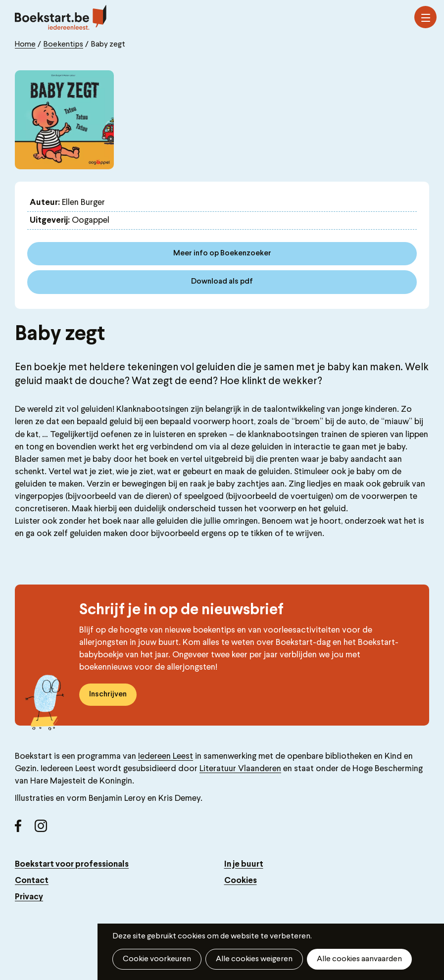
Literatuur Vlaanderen (240, 769)
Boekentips (63, 45)
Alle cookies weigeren (254, 959)
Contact (32, 881)
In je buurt (244, 864)
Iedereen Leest (166, 757)
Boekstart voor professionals (72, 864)
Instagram (45, 830)
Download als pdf (222, 282)
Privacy (29, 897)
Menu (426, 18)
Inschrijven (108, 694)
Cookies (241, 881)
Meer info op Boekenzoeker (222, 253)
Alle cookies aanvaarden (359, 959)
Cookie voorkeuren (157, 959)
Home (25, 45)
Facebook (25, 830)
